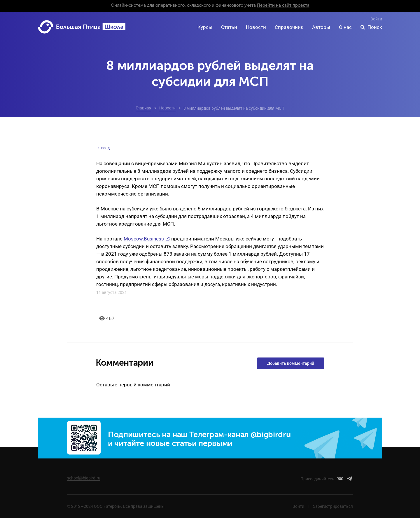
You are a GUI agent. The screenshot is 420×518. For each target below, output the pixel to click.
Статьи (229, 27)
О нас (345, 27)
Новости (256, 27)
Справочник (289, 27)
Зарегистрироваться (333, 506)
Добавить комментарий (291, 363)
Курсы (205, 27)
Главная (143, 108)
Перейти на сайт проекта (283, 5)
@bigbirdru (271, 435)
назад (103, 148)
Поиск (375, 27)
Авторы (321, 27)
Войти (376, 19)
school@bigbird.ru (84, 478)
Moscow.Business (144, 239)
